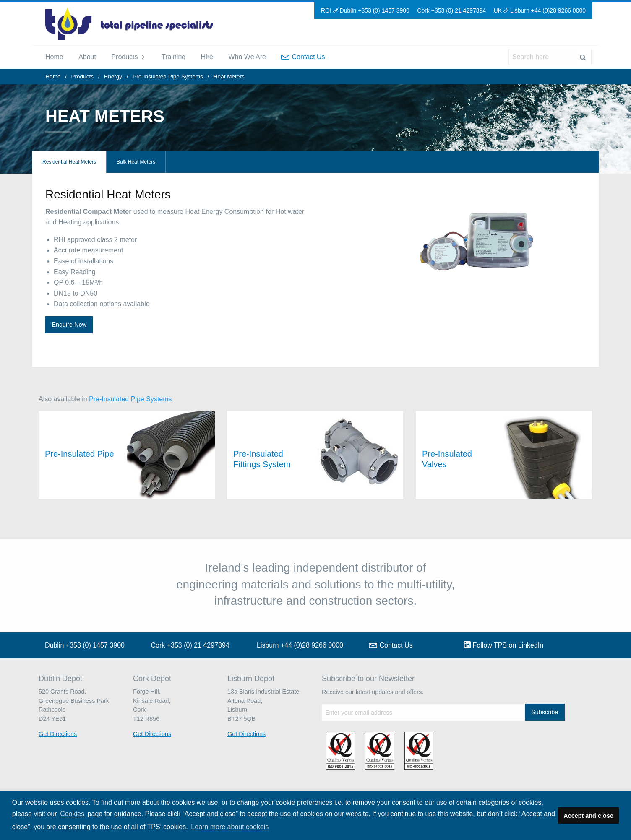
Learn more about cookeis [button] (230, 827)
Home (54, 57)
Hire (207, 57)
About (87, 57)
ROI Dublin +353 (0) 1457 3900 (365, 10)
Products (124, 57)
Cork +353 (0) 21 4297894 (451, 10)
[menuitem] (54, 57)
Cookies (72, 814)
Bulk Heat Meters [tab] (136, 162)
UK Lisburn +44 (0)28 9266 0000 (540, 10)
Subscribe (545, 712)
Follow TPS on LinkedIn (504, 645)
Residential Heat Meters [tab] (69, 162)
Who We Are (247, 57)
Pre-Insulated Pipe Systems (168, 77)
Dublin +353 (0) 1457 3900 (85, 645)
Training (173, 57)
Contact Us (303, 57)
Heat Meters (229, 77)
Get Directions (58, 734)
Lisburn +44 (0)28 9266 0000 (300, 645)
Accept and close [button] (588, 816)
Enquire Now (69, 325)
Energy (113, 77)
